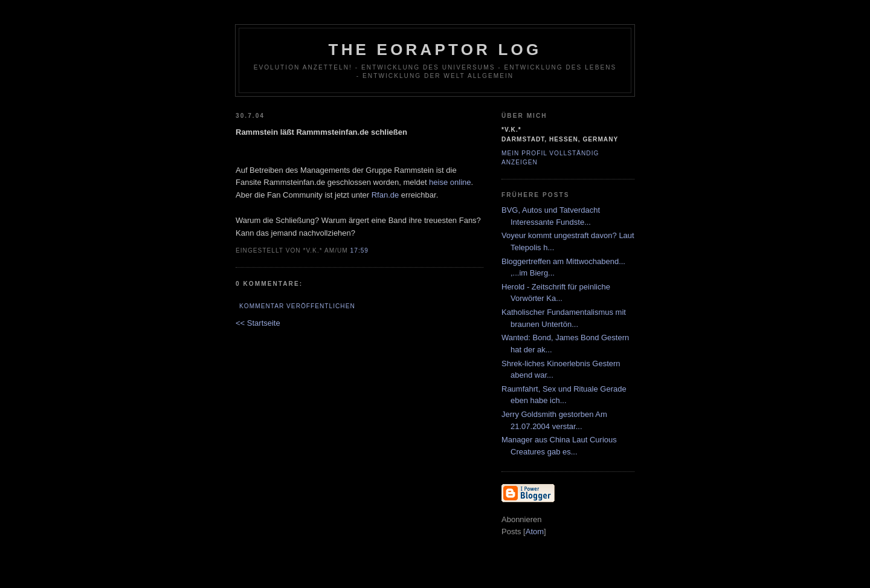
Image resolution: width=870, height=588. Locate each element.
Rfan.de (385, 195)
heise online (450, 182)
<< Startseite (258, 323)
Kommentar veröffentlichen (297, 306)
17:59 (359, 250)
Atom (535, 531)
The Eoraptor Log (435, 50)
